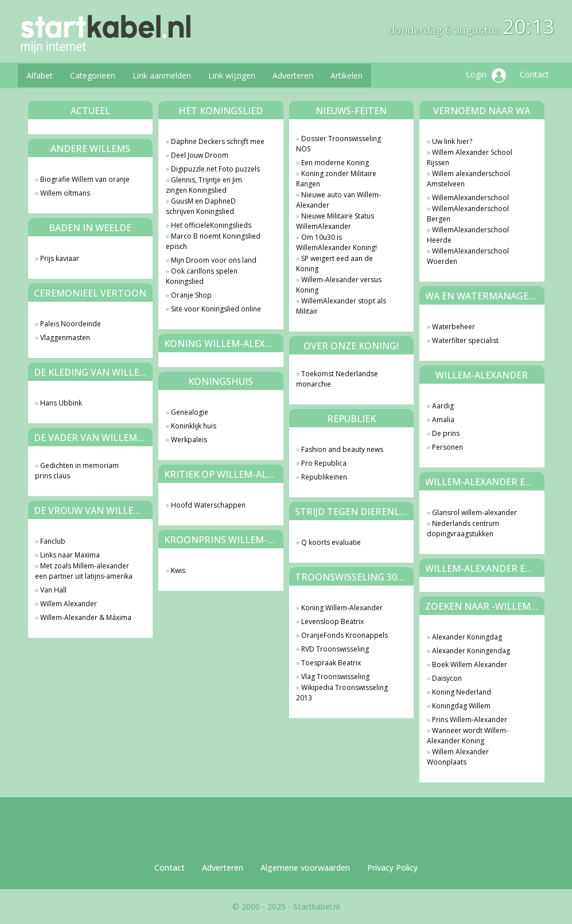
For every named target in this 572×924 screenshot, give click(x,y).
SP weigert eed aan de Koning (334, 264)
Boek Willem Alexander (470, 664)
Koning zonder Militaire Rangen (336, 179)
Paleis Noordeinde (71, 324)
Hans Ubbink (61, 403)
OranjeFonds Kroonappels (345, 635)
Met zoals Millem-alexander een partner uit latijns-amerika (84, 571)
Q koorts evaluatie (331, 542)
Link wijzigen (232, 75)
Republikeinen (324, 477)
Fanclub (53, 541)
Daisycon (447, 678)
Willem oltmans (65, 193)
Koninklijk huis (194, 426)
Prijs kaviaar (60, 258)
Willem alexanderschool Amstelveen (468, 179)
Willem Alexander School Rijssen (470, 157)
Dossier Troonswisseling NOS (338, 144)
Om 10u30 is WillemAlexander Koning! (336, 242)
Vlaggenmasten (65, 338)
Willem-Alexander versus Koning (339, 285)
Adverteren (293, 75)
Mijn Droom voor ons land (214, 260)
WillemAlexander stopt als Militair (341, 306)
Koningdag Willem (461, 706)
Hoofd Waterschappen (208, 505)
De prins (446, 433)
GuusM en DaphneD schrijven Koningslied (201, 206)
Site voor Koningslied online (216, 309)
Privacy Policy (392, 868)
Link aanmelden (162, 75)
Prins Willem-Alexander (470, 720)
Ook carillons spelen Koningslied (202, 276)
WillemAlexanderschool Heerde (468, 235)
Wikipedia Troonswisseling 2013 (342, 693)
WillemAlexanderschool (470, 198)
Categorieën (93, 75)
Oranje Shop (191, 295)
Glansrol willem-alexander (474, 512)
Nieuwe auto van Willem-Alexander (338, 200)
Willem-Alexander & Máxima (86, 617)
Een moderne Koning (335, 163)
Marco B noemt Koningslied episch (213, 241)
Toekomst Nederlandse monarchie (337, 379)
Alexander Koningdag (467, 637)
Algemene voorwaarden (305, 868)
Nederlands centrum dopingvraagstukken (463, 529)
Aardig (443, 406)
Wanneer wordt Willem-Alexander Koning (468, 736)
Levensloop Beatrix (332, 621)
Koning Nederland (462, 692)
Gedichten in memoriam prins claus (77, 471)
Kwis (178, 570)
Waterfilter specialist (465, 340)
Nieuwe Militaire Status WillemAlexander (335, 221)
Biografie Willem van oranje (85, 179)
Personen (448, 447)
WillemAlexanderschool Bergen (468, 214)
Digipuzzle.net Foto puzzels (215, 169)
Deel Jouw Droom (200, 155)
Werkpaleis (189, 440)
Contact (534, 74)
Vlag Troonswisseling (335, 677)
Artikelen (347, 75)
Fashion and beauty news (342, 449)
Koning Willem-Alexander (342, 608)
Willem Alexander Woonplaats (458, 757)
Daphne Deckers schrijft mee (218, 141)
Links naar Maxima (70, 555)
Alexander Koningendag (471, 651)
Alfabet (40, 75)
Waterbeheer (454, 327)
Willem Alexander (69, 604)
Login (486, 75)
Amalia (443, 420)
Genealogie (190, 412)
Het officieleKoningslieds (211, 225)
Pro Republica (324, 463)
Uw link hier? (452, 141)
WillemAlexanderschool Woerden (468, 256)
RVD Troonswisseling (335, 649)
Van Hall (53, 590)
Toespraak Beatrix (331, 663)
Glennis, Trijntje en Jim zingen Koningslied (204, 185)
